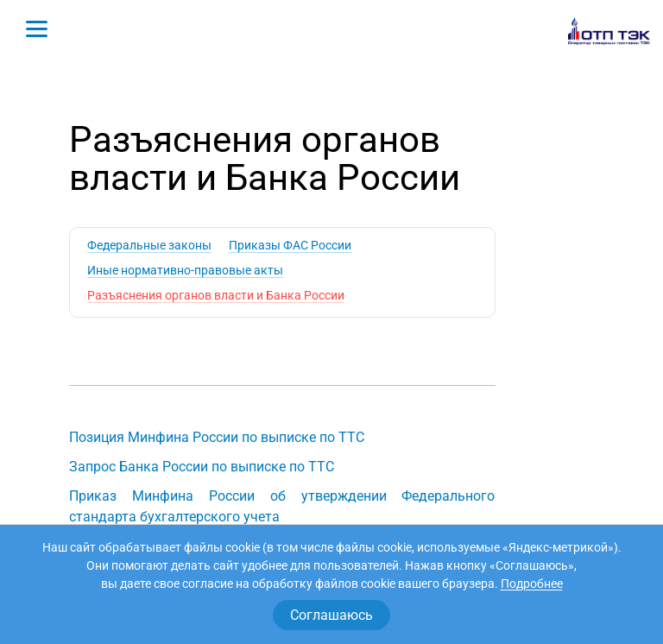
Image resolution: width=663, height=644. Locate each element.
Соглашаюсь (331, 615)
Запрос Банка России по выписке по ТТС (202, 467)
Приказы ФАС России (290, 245)
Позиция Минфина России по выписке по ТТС (217, 437)
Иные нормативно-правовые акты (185, 270)
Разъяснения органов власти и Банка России (216, 295)
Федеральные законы (149, 245)
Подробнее (532, 584)
